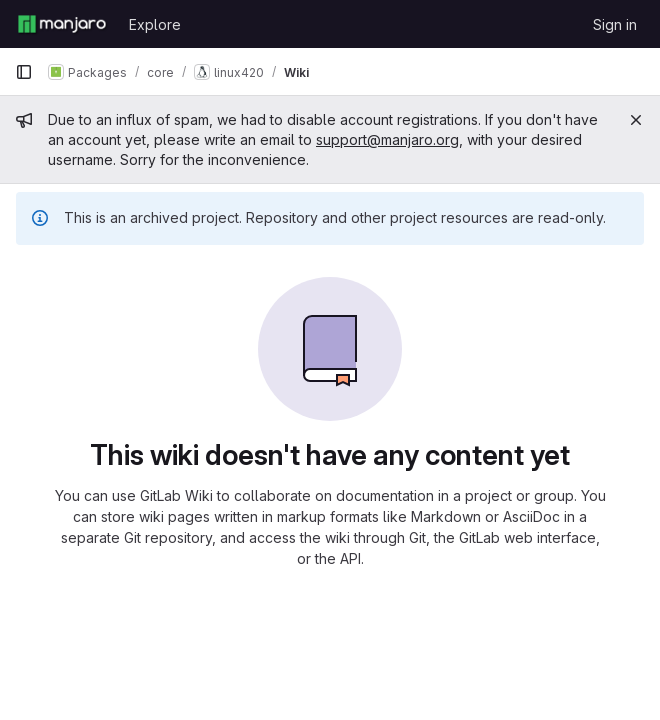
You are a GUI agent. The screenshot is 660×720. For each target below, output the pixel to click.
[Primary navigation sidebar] (24, 72)
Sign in (615, 24)
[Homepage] (62, 24)
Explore (155, 24)
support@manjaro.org (387, 139)
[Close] (636, 120)
